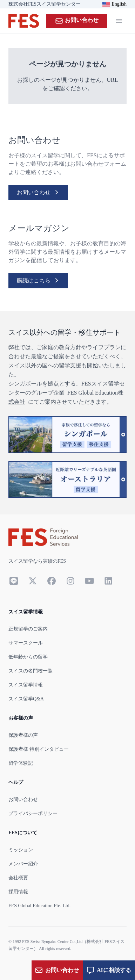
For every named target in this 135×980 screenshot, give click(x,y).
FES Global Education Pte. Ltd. (39, 906)
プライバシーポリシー (33, 813)
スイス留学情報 (26, 685)
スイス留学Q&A (26, 699)
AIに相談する (109, 970)
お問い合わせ (77, 21)
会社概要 (18, 878)
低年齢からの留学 (28, 657)
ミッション (21, 850)
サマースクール (26, 643)
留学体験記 (21, 763)
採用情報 (18, 892)
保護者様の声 (23, 735)
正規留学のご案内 (28, 629)
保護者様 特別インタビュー (39, 749)
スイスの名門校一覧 (31, 671)
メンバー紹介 (23, 864)
